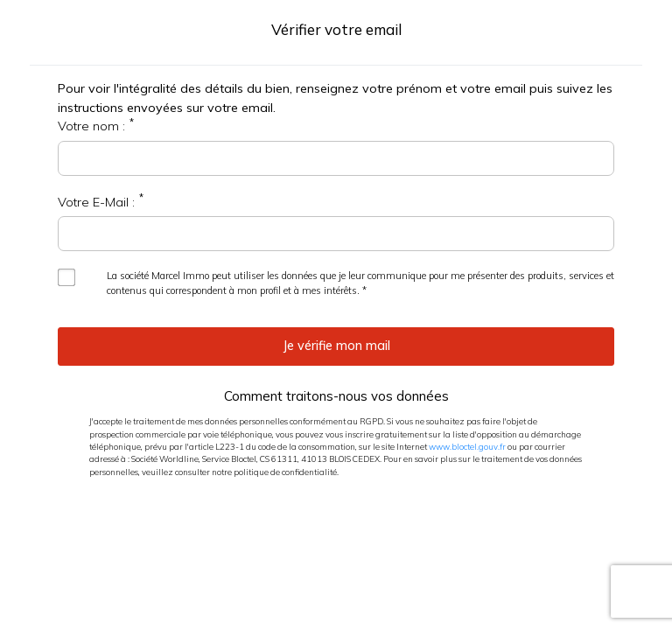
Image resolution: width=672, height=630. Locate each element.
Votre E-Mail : (96, 202)
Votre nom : (91, 126)
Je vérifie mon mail (336, 346)
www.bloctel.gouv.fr (467, 446)
